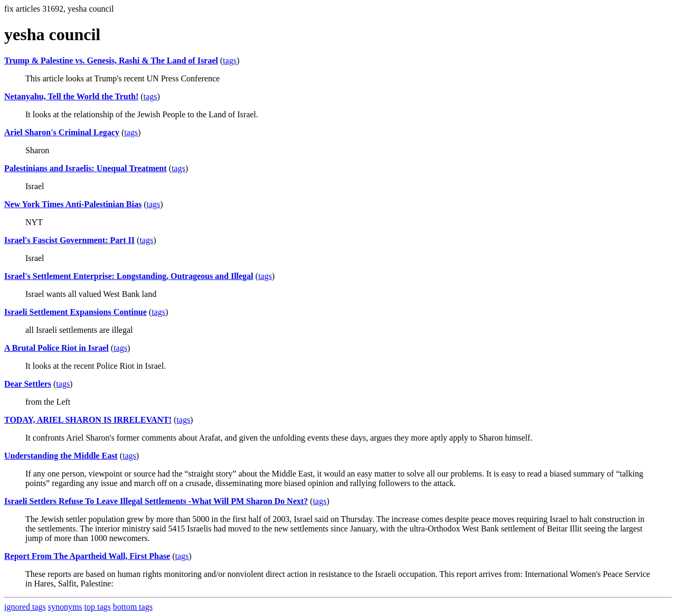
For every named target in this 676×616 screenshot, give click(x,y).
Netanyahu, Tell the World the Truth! (71, 96)
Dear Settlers (28, 384)
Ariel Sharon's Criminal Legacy (62, 132)
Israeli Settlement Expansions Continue (76, 312)
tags (230, 60)
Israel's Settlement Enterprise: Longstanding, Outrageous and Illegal (129, 276)
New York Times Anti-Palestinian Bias (73, 204)
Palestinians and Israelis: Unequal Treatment (86, 168)
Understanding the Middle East (61, 456)
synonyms (65, 607)
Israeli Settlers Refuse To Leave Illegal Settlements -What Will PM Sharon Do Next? (156, 501)
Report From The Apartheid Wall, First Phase (87, 556)
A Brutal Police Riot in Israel (57, 348)
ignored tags (25, 607)
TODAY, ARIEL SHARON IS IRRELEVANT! (88, 420)
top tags (98, 607)
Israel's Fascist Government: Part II (69, 240)
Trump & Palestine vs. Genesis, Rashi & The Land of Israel (111, 60)
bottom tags (133, 607)
